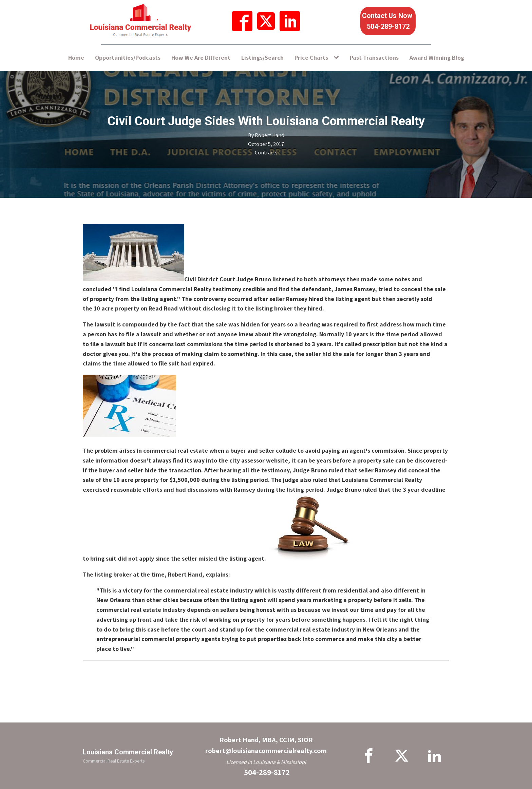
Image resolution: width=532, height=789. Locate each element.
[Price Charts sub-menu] (338, 58)
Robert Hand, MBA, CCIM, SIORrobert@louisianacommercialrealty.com (266, 745)
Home (76, 58)
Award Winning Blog (437, 58)
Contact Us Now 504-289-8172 (388, 21)
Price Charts (311, 58)
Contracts (266, 153)
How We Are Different (201, 58)
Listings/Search (262, 58)
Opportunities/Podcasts (128, 58)
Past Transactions (374, 58)
